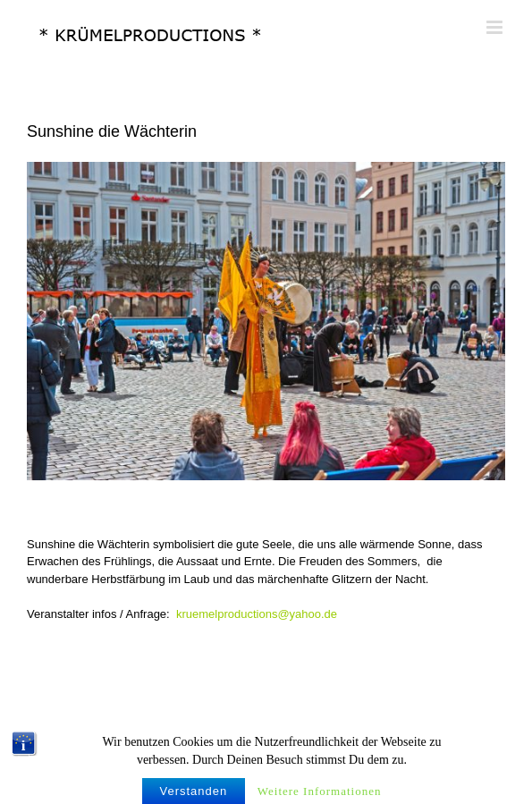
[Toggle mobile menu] (496, 27)
